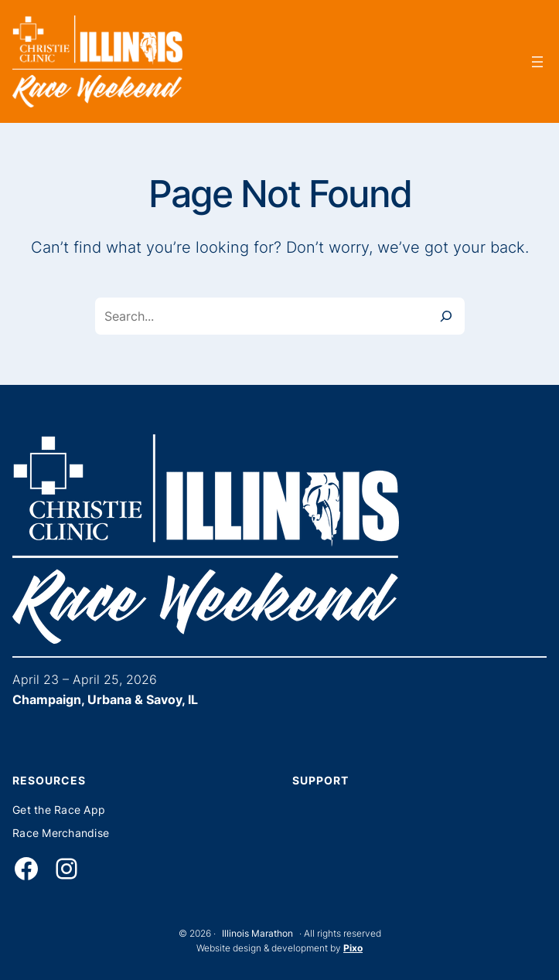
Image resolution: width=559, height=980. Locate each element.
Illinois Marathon (257, 933)
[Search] (446, 316)
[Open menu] (537, 62)
